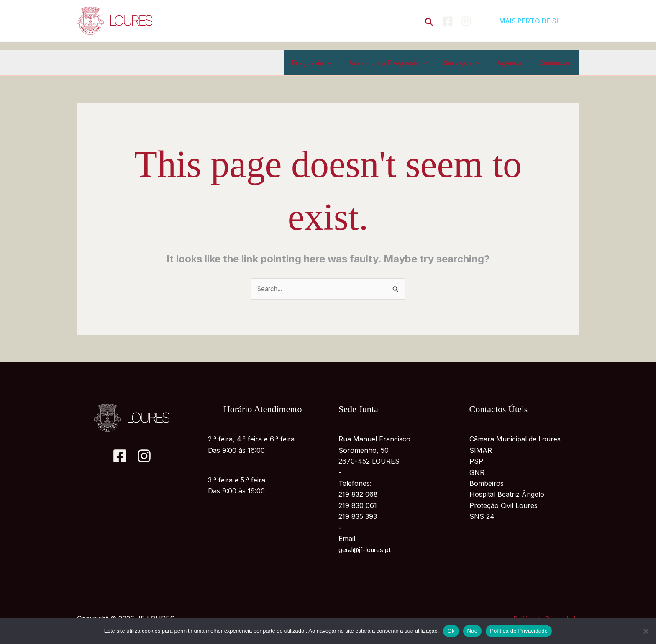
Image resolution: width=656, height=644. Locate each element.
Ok (451, 631)
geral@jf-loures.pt (367, 550)
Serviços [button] (470, 63)
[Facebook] (448, 21)
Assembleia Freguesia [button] (400, 63)
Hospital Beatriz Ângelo (507, 495)
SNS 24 (482, 517)
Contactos (556, 63)
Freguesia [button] (327, 63)
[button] (429, 21)
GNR (477, 473)
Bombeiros (487, 484)
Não (473, 631)
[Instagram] (466, 21)
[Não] (646, 631)
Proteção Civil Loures (504, 506)
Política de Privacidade (519, 631)
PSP (476, 462)
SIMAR (481, 451)
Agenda (514, 63)
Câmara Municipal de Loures (515, 440)
